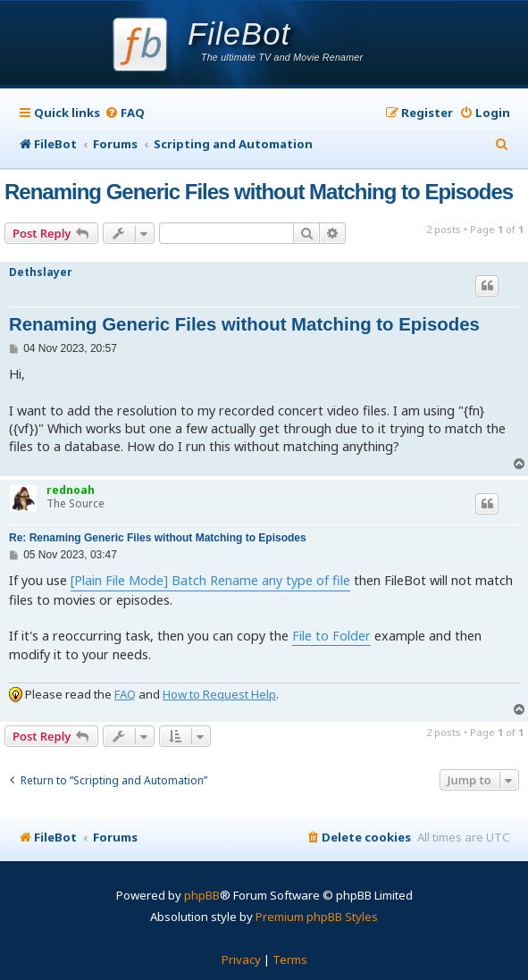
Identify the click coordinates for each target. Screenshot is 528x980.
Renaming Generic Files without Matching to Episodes (259, 192)
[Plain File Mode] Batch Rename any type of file (210, 580)
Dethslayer (41, 272)
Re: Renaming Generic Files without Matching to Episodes (158, 538)
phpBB (202, 895)
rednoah (71, 490)
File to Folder (331, 636)
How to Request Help (219, 694)
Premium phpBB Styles (317, 917)
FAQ (125, 694)
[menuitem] (125, 113)
